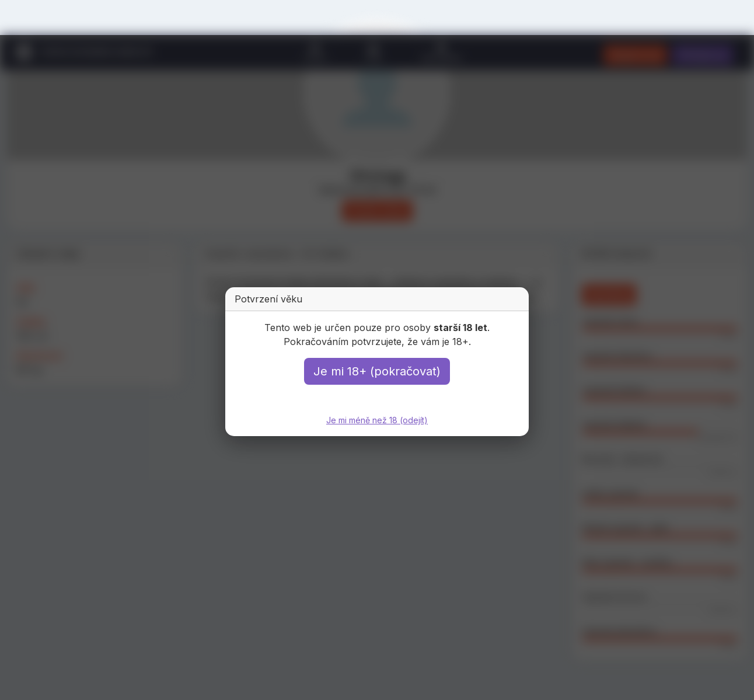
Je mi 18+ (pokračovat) (377, 371)
